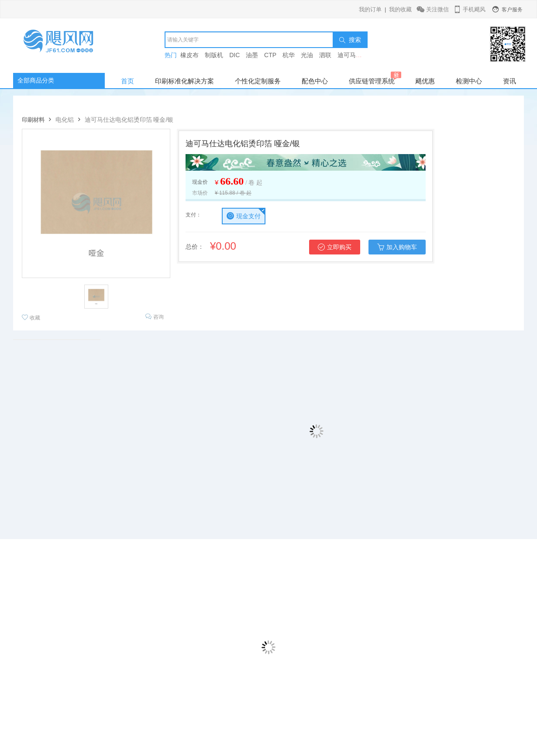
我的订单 (370, 9)
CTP (270, 55)
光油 (307, 55)
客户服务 (507, 10)
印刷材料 (33, 120)
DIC (234, 55)
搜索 (350, 40)
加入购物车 (397, 247)
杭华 (289, 55)
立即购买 (335, 247)
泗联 (325, 55)
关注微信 (433, 9)
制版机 (214, 55)
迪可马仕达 (353, 55)
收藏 (31, 318)
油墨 (252, 55)
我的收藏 (400, 9)
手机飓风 (469, 9)
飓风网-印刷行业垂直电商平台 (68, 46)
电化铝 (65, 120)
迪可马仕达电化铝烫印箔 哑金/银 (129, 120)
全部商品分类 (36, 80)
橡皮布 (189, 55)
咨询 (155, 317)
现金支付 (244, 216)
